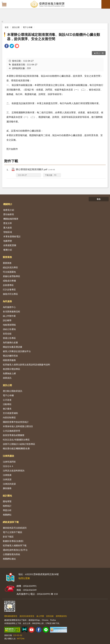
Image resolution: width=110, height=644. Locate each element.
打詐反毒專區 (9, 289)
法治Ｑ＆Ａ (8, 466)
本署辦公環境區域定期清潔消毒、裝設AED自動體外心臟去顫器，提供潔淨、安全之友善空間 (53, 37)
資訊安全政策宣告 (27, 616)
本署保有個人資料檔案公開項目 (18, 426)
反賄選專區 (8, 285)
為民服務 (7, 301)
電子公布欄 (28, 27)
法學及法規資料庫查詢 (14, 471)
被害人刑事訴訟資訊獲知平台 (17, 351)
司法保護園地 (9, 272)
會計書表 (7, 409)
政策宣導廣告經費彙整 (14, 435)
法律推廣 (7, 475)
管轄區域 (8, 232)
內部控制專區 (9, 417)
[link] (7, 46)
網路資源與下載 (11, 522)
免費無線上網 (9, 373)
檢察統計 (7, 506)
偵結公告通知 (9, 329)
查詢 (106, 4)
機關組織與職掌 (11, 219)
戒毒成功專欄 (9, 281)
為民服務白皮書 (10, 342)
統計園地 (7, 496)
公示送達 (7, 400)
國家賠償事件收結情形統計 (16, 422)
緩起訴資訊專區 (10, 267)
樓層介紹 (8, 250)
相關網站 (7, 515)
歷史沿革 (8, 223)
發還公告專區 (9, 338)
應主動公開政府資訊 (13, 391)
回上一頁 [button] (100, 53)
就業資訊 (7, 378)
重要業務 (7, 257)
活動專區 (7, 404)
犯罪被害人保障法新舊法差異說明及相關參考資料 (26, 365)
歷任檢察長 (9, 214)
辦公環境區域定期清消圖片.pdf (35, 170)
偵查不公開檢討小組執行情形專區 (19, 444)
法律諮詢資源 (9, 484)
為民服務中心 (9, 307)
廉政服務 (7, 488)
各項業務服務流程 (11, 311)
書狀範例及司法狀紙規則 (15, 528)
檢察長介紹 (9, 210)
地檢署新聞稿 (9, 325)
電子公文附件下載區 (13, 532)
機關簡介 (8, 204)
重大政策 (8, 228)
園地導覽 (7, 501)
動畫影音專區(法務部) (13, 541)
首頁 (7, 27)
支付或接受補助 (10, 413)
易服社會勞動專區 (11, 276)
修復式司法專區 (10, 294)
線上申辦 (40, 616)
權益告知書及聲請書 (13, 347)
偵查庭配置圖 (10, 245)
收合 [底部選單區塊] (99, 199)
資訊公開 (16, 27)
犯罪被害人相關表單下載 (15, 545)
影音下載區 (8, 537)
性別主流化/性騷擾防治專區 (16, 440)
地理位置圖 (24, 578)
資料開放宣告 (61, 616)
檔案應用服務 (9, 360)
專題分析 (7, 510)
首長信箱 (7, 334)
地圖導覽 (8, 241)
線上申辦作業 (9, 316)
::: (2, 2)
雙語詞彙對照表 (10, 356)
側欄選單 (4, 5)
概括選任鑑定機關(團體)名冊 (16, 448)
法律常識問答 (9, 462)
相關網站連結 (9, 559)
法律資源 (7, 479)
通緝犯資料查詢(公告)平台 (15, 550)
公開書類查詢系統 (11, 554)
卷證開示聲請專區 (11, 369)
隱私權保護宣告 (11, 616)
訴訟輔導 (7, 320)
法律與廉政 (8, 456)
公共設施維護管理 (11, 431)
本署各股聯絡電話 (12, 236)
